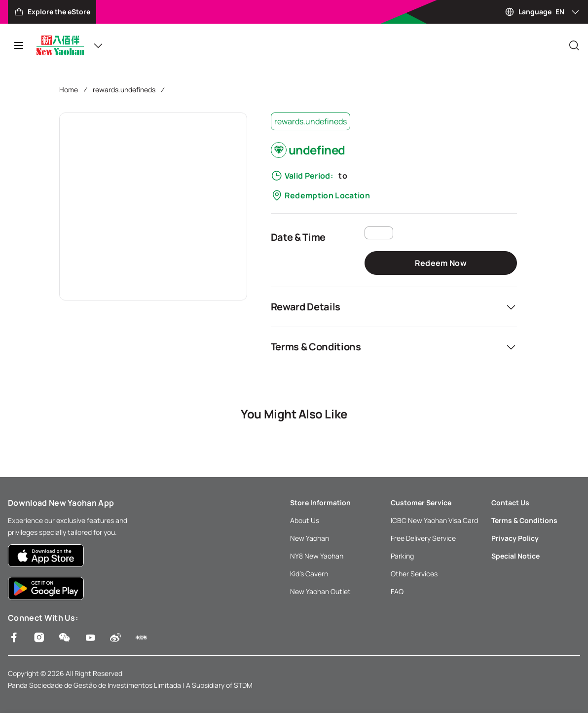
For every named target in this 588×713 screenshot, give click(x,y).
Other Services (414, 574)
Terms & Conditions (524, 520)
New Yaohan (310, 538)
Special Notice (515, 556)
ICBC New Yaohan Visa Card (434, 520)
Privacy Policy (515, 538)
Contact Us (510, 503)
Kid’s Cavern (309, 574)
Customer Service (421, 503)
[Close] (574, 45)
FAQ (397, 591)
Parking (402, 556)
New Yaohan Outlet (320, 591)
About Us (305, 520)
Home (69, 90)
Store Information (320, 503)
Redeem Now (441, 263)
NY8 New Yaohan (317, 556)
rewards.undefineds (124, 90)
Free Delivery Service (423, 538)
